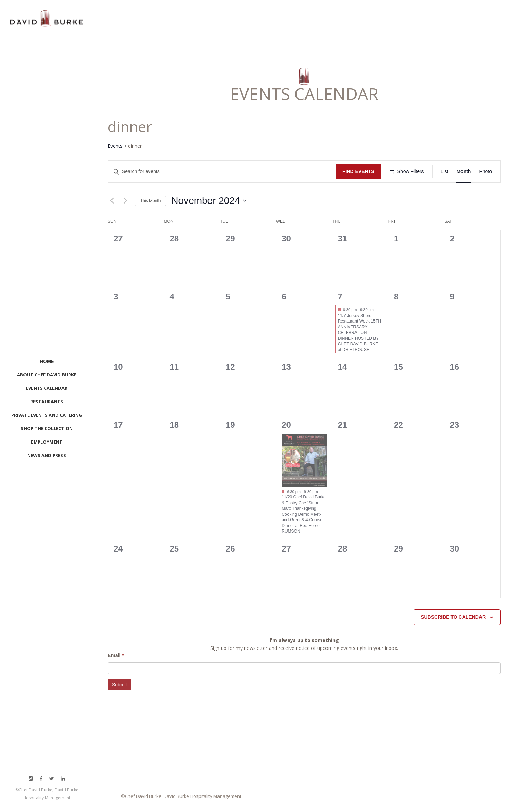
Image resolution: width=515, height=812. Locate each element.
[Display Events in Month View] (464, 172)
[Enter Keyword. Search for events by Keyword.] (222, 172)
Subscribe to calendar (453, 617)
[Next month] (125, 201)
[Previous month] (112, 201)
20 (286, 425)
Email (116, 655)
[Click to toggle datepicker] (209, 201)
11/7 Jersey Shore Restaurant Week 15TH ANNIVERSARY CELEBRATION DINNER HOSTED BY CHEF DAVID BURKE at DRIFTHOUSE (359, 333)
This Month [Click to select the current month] (150, 201)
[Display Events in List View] (445, 172)
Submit (119, 685)
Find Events (358, 171)
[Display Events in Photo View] (485, 172)
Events (115, 146)
